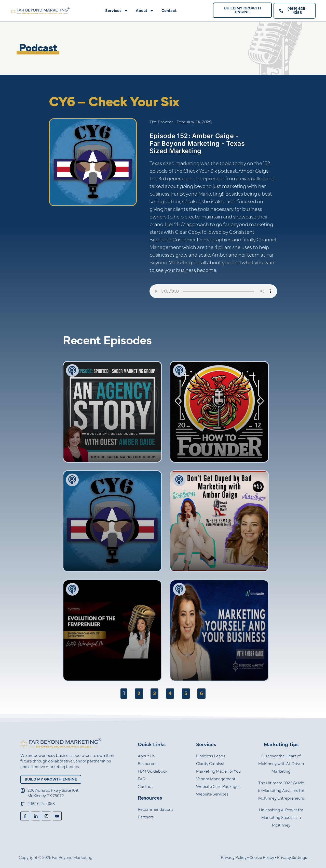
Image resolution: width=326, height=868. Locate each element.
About (145, 11)
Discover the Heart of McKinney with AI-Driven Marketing (281, 764)
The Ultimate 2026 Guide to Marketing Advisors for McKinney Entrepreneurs (281, 791)
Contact (169, 11)
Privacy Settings (292, 858)
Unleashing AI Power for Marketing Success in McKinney (281, 818)
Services (117, 11)
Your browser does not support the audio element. (213, 291)
